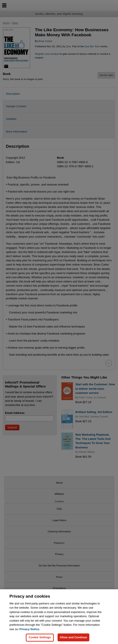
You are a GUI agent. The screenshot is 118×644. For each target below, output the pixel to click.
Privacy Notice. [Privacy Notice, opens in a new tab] (30, 632)
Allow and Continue (73, 640)
